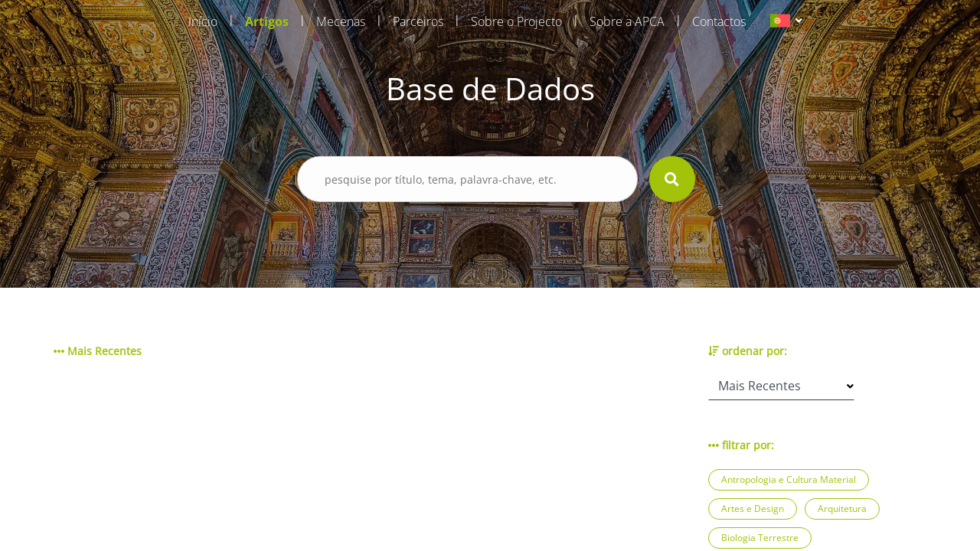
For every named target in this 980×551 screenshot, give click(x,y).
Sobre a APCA (627, 21)
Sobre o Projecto (516, 21)
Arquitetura (842, 509)
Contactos (719, 21)
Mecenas (341, 21)
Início (203, 21)
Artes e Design (753, 509)
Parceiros (418, 21)
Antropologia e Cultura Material (789, 479)
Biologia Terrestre (760, 538)
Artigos (267, 21)
